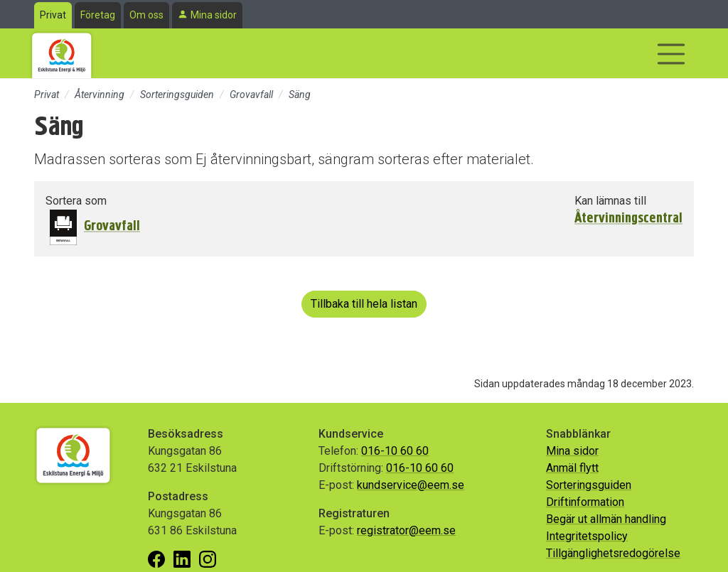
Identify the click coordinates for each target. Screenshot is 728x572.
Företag (98, 15)
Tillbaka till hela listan (364, 304)
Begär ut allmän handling (606, 519)
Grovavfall (251, 95)
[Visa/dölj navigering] (671, 54)
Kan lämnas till (610, 201)
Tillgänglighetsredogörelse (613, 553)
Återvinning (100, 95)
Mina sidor (214, 15)
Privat (53, 15)
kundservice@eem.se (411, 485)
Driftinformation (585, 502)
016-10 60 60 (395, 451)
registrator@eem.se (406, 530)
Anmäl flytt (572, 468)
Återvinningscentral (628, 218)
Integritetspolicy (587, 536)
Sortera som (76, 201)
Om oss (146, 15)
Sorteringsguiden (177, 95)
